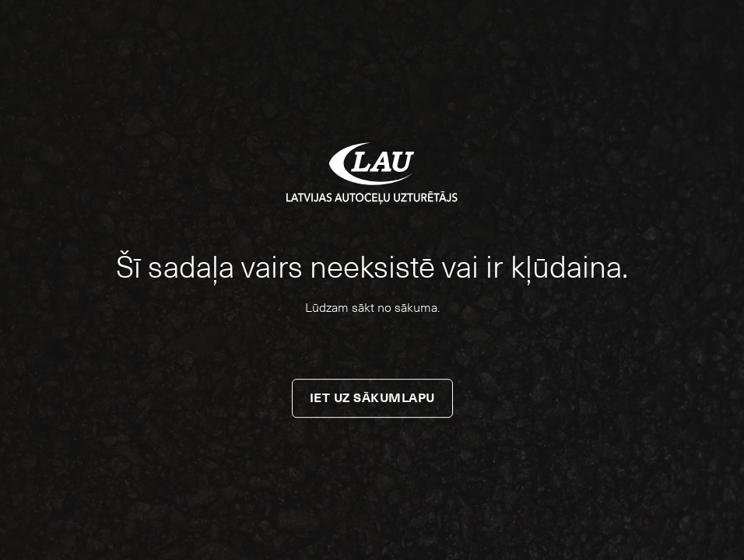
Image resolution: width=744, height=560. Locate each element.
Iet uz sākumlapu (372, 398)
